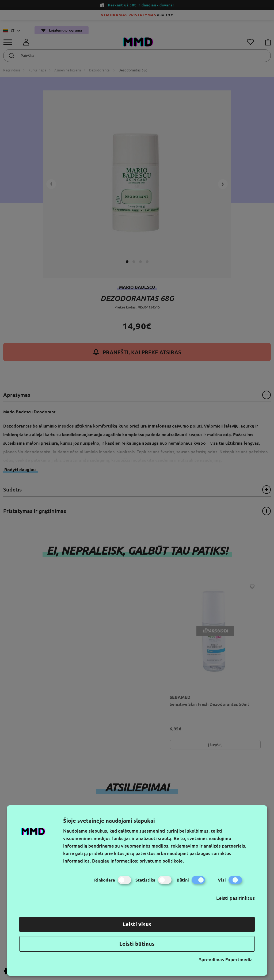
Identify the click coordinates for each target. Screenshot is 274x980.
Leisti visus (137, 924)
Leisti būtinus (137, 944)
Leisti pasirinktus (235, 898)
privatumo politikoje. (162, 861)
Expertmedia (239, 960)
